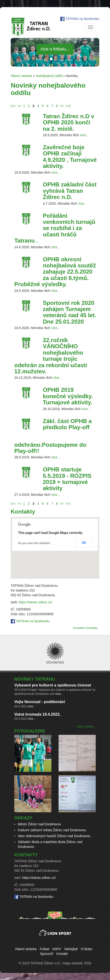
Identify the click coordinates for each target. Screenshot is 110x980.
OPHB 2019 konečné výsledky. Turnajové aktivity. (68, 396)
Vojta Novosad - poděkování (40, 702)
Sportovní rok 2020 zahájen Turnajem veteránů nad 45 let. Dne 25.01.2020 (70, 312)
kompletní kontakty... (86, 628)
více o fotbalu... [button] (55, 49)
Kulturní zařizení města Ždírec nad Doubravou (52, 830)
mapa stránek (72, 963)
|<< (13, 106)
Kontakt (62, 954)
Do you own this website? (34, 543)
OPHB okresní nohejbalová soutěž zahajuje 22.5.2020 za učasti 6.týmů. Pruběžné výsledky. (55, 272)
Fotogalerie (30, 731)
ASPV (57, 949)
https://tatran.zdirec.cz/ (35, 602)
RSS (88, 963)
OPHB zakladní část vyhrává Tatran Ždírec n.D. (70, 191)
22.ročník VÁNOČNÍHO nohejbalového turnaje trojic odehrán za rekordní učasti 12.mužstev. (51, 356)
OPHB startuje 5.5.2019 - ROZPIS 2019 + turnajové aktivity (67, 479)
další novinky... (86, 727)
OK (84, 543)
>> (62, 106)
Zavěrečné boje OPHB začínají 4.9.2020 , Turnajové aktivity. (70, 157)
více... (84, 135)
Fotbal (44, 949)
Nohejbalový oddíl (49, 76)
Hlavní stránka (21, 76)
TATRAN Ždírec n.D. (45, 963)
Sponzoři (47, 954)
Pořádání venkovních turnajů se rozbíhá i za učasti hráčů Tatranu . (55, 228)
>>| (68, 106)
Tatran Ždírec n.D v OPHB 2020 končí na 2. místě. (69, 122)
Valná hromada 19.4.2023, (37, 714)
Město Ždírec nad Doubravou (39, 824)
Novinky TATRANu (35, 679)
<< (19, 106)
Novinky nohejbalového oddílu (48, 89)
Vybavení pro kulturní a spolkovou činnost (53, 685)
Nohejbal (71, 949)
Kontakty (23, 512)
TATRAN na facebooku (82, 19)
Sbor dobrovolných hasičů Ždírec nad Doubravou (54, 836)
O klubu (87, 949)
